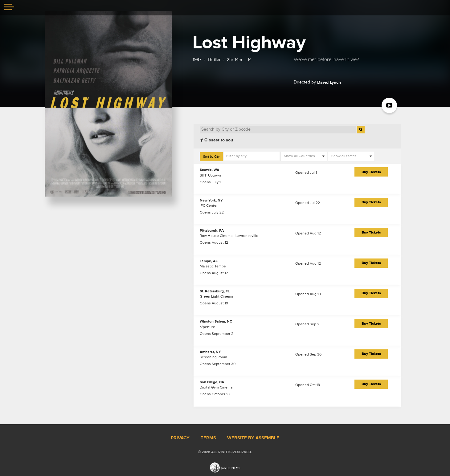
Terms (208, 438)
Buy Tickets (371, 172)
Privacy (180, 438)
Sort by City (211, 157)
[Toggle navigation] (9, 8)
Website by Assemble (253, 438)
